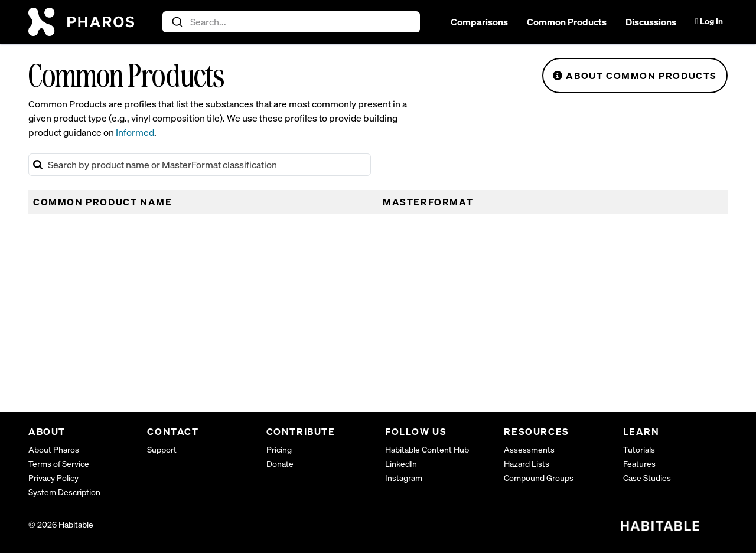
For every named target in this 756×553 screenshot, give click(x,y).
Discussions (651, 22)
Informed (135, 132)
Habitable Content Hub (427, 449)
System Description (64, 492)
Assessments (529, 449)
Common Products (567, 22)
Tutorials (639, 449)
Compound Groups (539, 478)
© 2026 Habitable (61, 524)
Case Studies (647, 478)
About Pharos (54, 449)
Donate (280, 464)
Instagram (404, 478)
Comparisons (479, 22)
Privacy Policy (53, 478)
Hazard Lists (527, 464)
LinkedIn (401, 464)
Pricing (279, 449)
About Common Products (635, 76)
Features (639, 464)
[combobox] (291, 22)
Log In (709, 21)
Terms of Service (59, 464)
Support (162, 449)
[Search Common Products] (200, 165)
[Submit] (176, 22)
